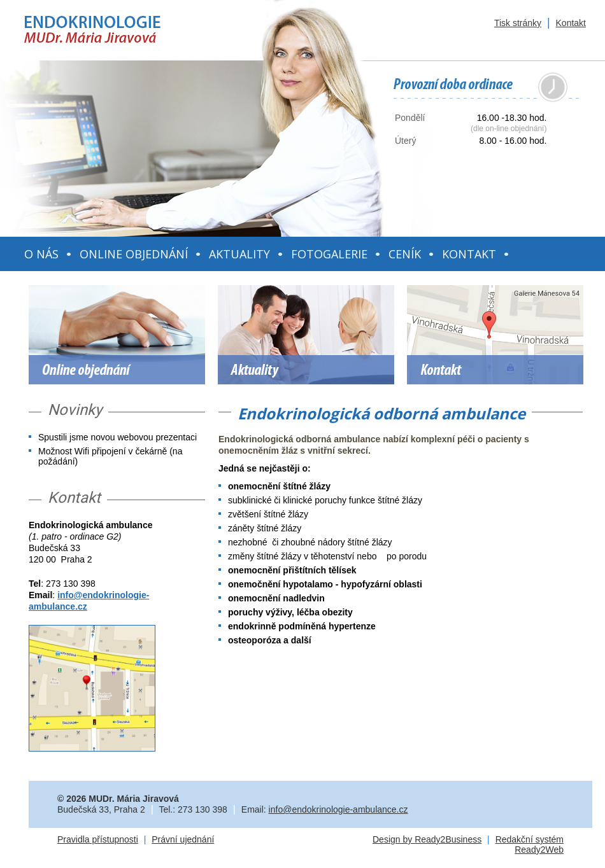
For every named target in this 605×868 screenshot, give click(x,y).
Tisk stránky (518, 23)
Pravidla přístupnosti (98, 839)
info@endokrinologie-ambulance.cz (338, 809)
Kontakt (571, 23)
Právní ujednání (183, 839)
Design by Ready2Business (427, 839)
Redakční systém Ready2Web (530, 844)
